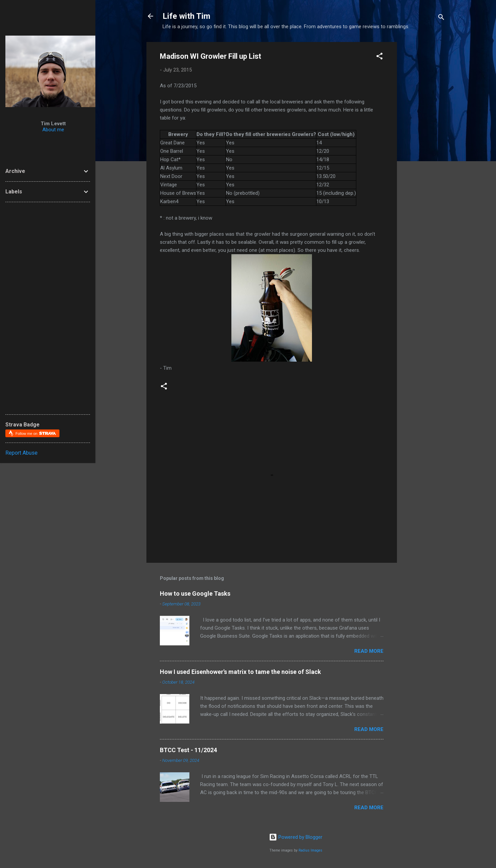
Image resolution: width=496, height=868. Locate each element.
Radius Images (310, 850)
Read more (369, 651)
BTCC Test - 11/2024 (188, 750)
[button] (379, 57)
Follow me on (36, 433)
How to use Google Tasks (195, 593)
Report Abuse (21, 453)
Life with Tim (186, 16)
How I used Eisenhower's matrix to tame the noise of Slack (240, 672)
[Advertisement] (449, 143)
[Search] (441, 18)
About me (53, 130)
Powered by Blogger (296, 837)
